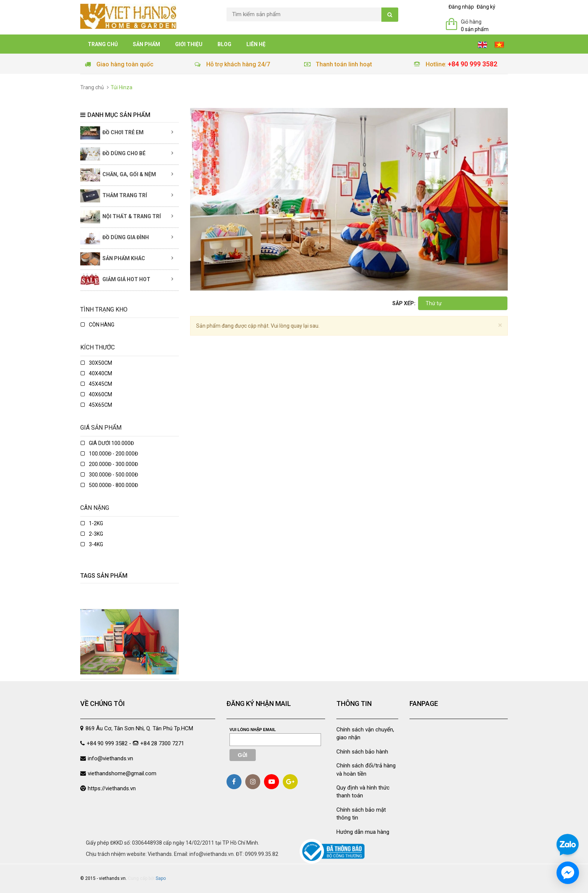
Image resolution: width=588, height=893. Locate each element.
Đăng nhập (461, 7)
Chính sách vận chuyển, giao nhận (365, 733)
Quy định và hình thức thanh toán (363, 792)
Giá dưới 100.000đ (107, 443)
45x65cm (96, 405)
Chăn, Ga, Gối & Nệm (118, 175)
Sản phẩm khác (113, 259)
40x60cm (96, 394)
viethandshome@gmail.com (122, 773)
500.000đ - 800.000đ (109, 485)
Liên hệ (256, 44)
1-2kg (92, 523)
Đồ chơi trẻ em (112, 133)
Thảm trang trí (114, 196)
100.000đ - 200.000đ (109, 454)
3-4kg (92, 544)
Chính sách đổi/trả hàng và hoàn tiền (366, 769)
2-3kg (92, 534)
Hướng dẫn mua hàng (363, 832)
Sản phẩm (146, 44)
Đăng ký (486, 7)
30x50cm (96, 363)
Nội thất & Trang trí (121, 217)
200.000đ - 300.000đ (109, 464)
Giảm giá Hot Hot (115, 280)
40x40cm (96, 373)
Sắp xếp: (404, 303)
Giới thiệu (189, 44)
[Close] (500, 325)
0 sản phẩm (475, 29)
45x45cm (96, 384)
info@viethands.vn (110, 758)
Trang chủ (103, 44)
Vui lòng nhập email (253, 730)
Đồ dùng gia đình (115, 238)
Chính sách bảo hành (362, 752)
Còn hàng (97, 325)
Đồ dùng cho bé (113, 154)
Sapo (161, 878)
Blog (224, 44)
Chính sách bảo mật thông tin (361, 814)
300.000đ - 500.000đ (109, 475)
